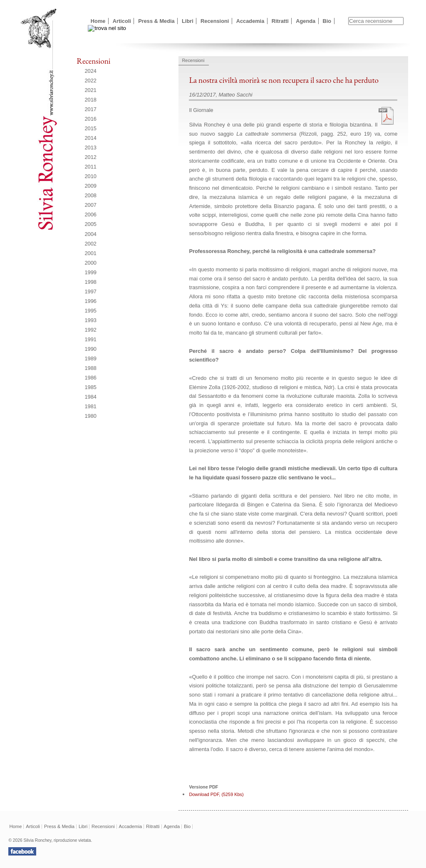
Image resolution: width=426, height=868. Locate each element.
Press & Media (156, 21)
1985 (91, 387)
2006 (91, 215)
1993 (91, 320)
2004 (91, 234)
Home (98, 21)
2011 (91, 167)
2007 (91, 205)
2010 (91, 176)
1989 (91, 358)
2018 (91, 100)
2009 (91, 186)
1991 (91, 339)
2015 (91, 128)
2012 (91, 157)
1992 (91, 330)
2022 (91, 81)
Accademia (250, 21)
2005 (91, 224)
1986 (91, 378)
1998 (91, 282)
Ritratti (280, 21)
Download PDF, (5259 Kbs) (216, 794)
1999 (91, 272)
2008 (91, 195)
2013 (91, 148)
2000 (91, 263)
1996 (91, 301)
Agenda (306, 21)
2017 (91, 109)
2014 (91, 138)
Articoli (122, 21)
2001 (91, 253)
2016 (91, 119)
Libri (188, 21)
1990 (91, 349)
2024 (91, 71)
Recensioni (215, 21)
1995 (91, 311)
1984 (91, 397)
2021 (91, 90)
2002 (91, 244)
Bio (327, 21)
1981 (91, 406)
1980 (91, 416)
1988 (91, 368)
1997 (91, 291)
